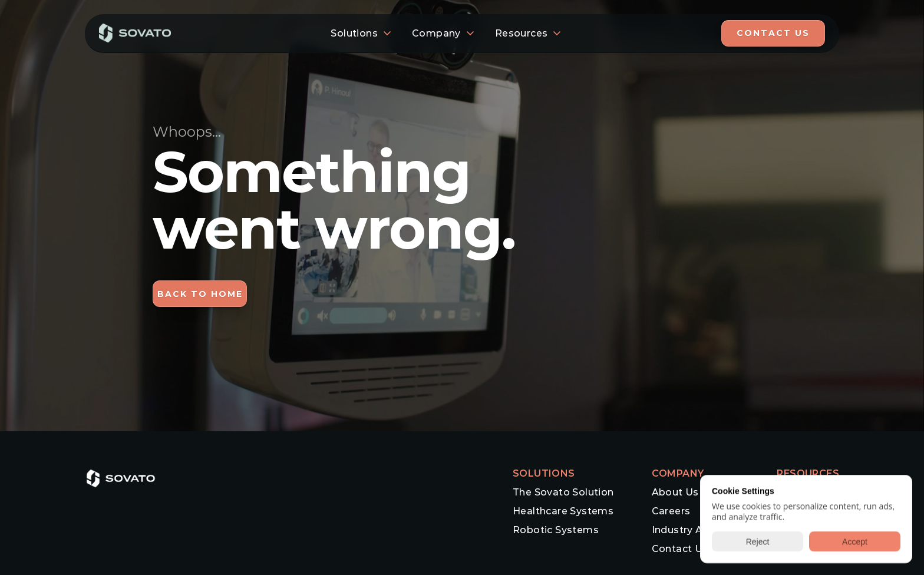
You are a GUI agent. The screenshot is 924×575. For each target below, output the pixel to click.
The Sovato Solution (563, 492)
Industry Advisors (696, 530)
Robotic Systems (556, 530)
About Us (675, 492)
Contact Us (680, 549)
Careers (671, 511)
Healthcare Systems (563, 511)
